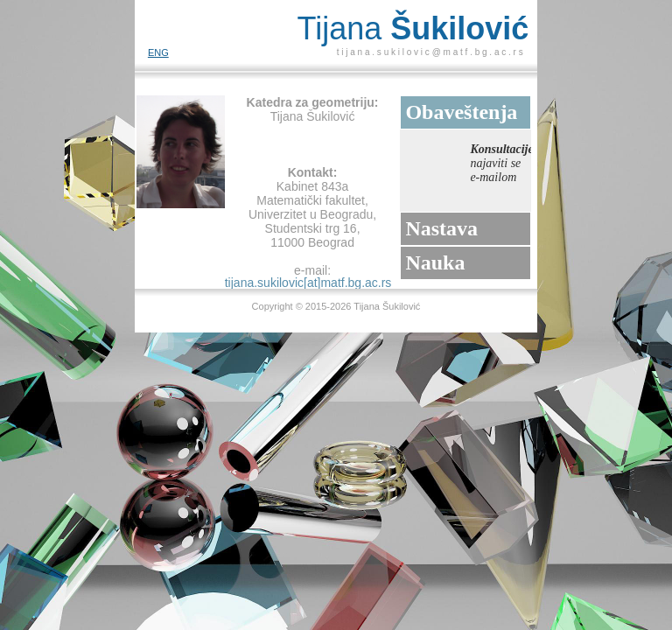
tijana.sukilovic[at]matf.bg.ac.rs (308, 283)
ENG (158, 52)
